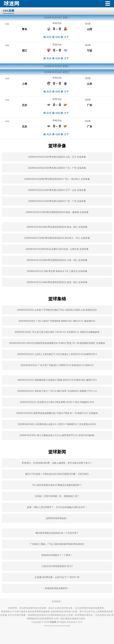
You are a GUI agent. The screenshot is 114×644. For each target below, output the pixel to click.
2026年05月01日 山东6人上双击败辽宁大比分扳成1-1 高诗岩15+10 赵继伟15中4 (57, 354)
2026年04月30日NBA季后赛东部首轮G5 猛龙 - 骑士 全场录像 (57, 227)
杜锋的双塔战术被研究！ (57, 588)
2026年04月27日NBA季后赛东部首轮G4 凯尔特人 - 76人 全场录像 (57, 238)
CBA (7, 24)
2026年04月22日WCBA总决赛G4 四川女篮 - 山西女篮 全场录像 (57, 249)
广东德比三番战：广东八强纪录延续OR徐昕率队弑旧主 (57, 544)
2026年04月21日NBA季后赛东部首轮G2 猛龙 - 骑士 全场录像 (57, 282)
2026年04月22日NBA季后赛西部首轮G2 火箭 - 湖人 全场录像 (57, 260)
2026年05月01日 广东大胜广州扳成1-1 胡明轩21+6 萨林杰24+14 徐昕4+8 (57, 365)
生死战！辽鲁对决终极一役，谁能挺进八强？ (57, 496)
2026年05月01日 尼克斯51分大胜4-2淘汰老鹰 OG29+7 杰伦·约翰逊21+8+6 (57, 402)
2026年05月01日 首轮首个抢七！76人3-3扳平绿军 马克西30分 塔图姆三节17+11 (57, 391)
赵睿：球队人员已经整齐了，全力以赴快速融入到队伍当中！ (57, 507)
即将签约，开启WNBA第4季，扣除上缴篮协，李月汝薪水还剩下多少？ (57, 463)
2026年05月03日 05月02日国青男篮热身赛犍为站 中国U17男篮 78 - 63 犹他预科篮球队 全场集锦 (57, 343)
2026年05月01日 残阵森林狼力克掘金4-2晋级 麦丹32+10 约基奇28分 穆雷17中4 (57, 380)
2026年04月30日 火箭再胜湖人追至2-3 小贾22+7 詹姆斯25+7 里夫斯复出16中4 (57, 424)
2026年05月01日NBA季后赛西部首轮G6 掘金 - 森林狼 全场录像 (57, 212)
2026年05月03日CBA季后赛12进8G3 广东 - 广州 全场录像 (57, 168)
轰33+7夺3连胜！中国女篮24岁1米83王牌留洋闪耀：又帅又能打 (57, 474)
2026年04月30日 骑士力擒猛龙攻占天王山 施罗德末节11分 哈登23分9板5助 (57, 435)
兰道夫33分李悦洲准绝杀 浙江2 (57, 566)
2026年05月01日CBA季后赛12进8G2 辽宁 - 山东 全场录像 (57, 190)
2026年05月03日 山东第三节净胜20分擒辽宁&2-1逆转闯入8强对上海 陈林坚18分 (57, 310)
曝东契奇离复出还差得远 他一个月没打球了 (57, 533)
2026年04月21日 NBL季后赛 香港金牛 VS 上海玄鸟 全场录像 (57, 271)
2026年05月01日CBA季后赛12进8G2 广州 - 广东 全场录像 (57, 201)
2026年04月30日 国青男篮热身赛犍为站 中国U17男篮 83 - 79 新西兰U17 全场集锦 (57, 413)
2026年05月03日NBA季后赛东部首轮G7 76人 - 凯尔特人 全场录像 (57, 179)
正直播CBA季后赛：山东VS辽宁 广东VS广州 (57, 577)
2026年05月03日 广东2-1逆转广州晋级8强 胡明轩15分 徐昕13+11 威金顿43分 (57, 321)
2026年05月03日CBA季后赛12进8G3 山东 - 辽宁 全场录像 (57, 157)
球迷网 (53, 622)
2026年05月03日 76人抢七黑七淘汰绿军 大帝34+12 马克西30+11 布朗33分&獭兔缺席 (57, 332)
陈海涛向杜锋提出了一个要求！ (57, 555)
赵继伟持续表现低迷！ (57, 518)
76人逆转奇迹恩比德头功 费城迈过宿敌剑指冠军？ (57, 485)
